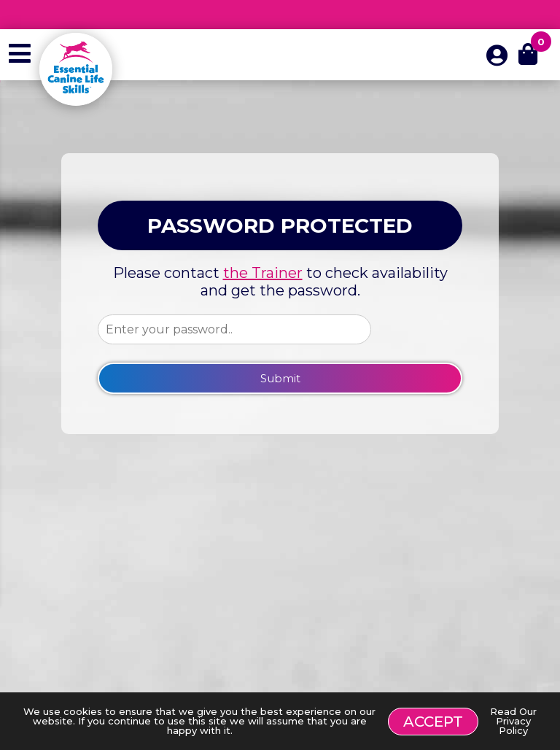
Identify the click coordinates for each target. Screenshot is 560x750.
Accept (433, 722)
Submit (280, 378)
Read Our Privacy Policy (513, 721)
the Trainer (263, 273)
